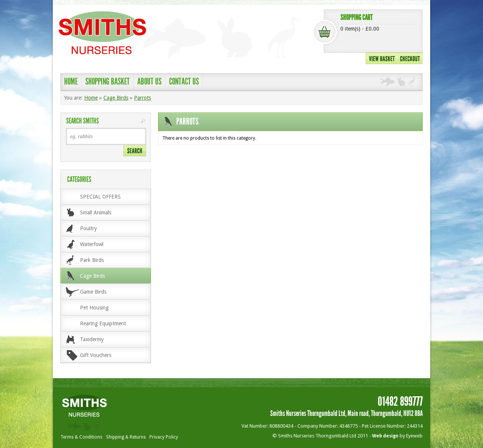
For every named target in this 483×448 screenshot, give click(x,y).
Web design (385, 436)
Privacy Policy (164, 437)
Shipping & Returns (126, 437)
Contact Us (184, 82)
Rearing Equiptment (103, 323)
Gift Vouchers (96, 355)
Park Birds (92, 260)
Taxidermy (92, 339)
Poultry (88, 228)
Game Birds (93, 292)
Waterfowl (92, 244)
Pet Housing (94, 308)
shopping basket (108, 82)
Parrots (142, 98)
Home (71, 82)
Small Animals (96, 212)
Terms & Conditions (81, 437)
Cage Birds (116, 98)
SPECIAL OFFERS (100, 197)
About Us (149, 82)
